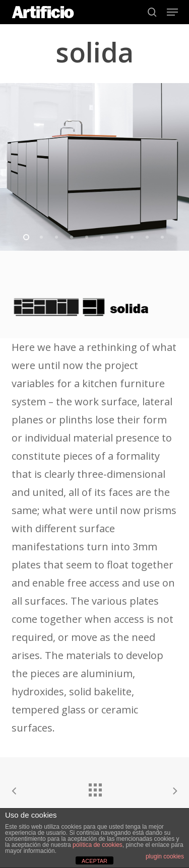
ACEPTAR (94, 861)
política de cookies (98, 845)
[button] (172, 12)
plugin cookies (165, 856)
